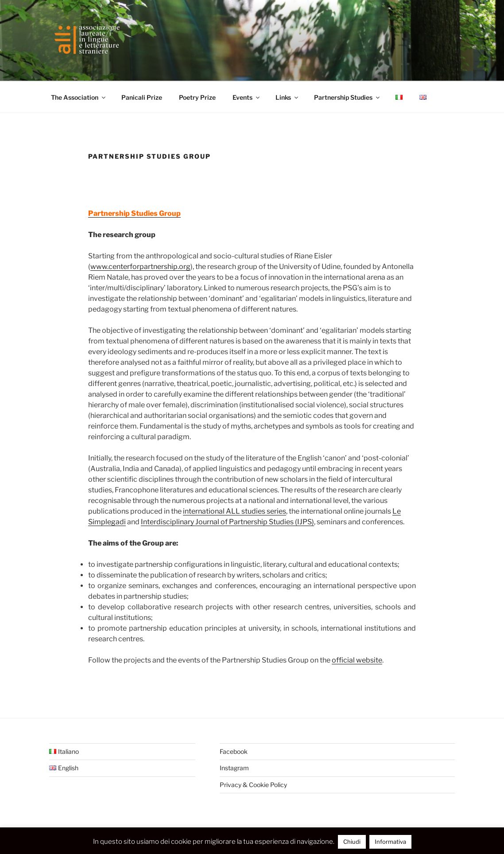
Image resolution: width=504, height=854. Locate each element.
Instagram (234, 768)
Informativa (390, 842)
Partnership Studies (347, 97)
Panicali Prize (142, 97)
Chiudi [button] (352, 842)
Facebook (234, 751)
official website (357, 660)
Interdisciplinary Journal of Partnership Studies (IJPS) (227, 522)
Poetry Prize (197, 97)
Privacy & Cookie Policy (253, 785)
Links (287, 97)
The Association (79, 97)
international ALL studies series (235, 511)
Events (247, 97)
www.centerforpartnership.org (140, 267)
